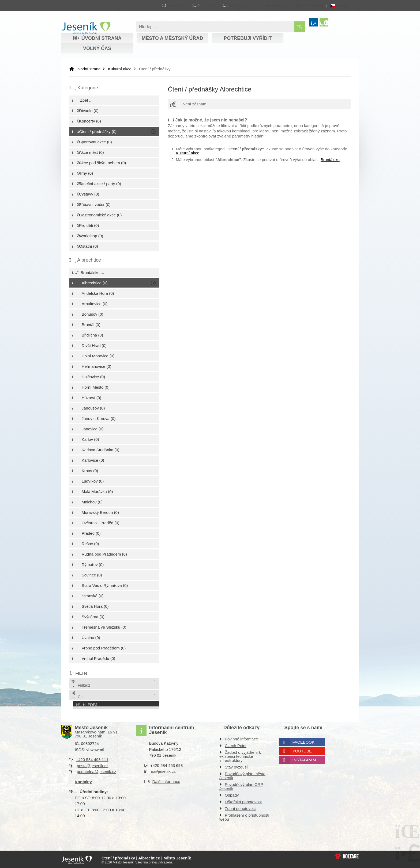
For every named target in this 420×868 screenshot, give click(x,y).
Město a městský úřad (172, 38)
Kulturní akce (120, 69)
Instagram (304, 759)
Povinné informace (241, 738)
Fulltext (80, 684)
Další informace (166, 780)
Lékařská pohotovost (243, 801)
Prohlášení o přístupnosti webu (244, 816)
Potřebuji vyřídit (248, 38)
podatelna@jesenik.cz (97, 771)
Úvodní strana (86, 28)
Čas (78, 695)
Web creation (347, 855)
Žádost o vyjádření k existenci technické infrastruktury (240, 755)
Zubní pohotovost (240, 807)
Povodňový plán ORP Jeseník (241, 785)
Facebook (304, 741)
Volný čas (97, 48)
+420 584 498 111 (92, 758)
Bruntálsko (330, 160)
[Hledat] (300, 27)
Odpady (232, 794)
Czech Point (236, 745)
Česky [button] (342, 6)
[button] (271, 5)
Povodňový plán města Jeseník (242, 775)
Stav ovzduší (236, 766)
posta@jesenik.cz (93, 764)
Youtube (302, 750)
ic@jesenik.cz (163, 770)
